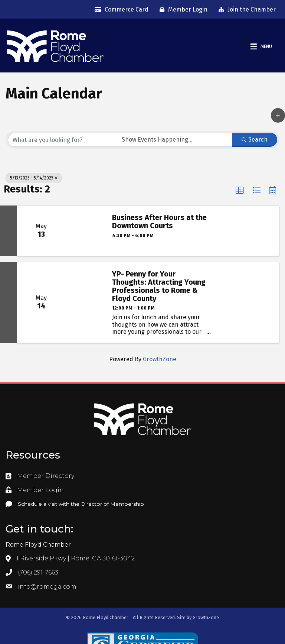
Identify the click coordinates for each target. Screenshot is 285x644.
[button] (278, 115)
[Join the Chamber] (245, 10)
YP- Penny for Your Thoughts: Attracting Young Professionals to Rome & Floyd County (159, 286)
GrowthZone (160, 359)
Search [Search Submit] (255, 140)
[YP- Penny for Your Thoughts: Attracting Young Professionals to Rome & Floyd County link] (85, 302)
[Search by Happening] (175, 140)
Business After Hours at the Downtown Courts (159, 221)
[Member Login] (182, 10)
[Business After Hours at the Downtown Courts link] (85, 231)
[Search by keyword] (63, 140)
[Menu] (261, 47)
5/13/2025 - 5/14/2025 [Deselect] (34, 178)
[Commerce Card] (120, 10)
